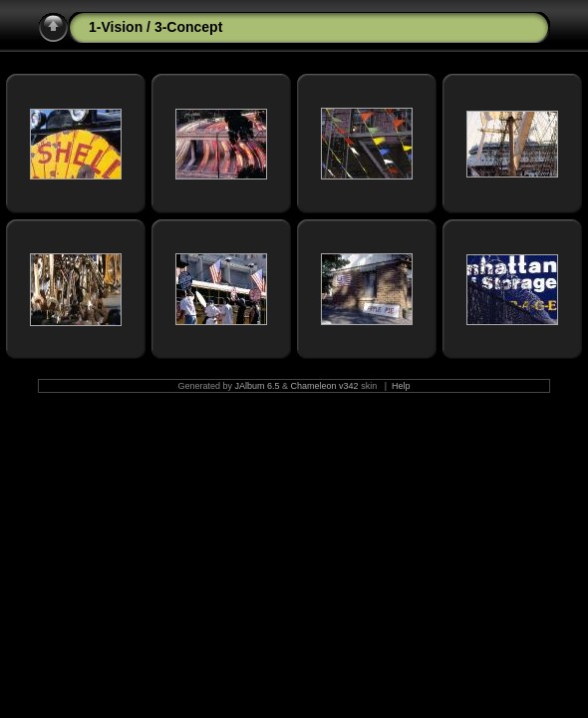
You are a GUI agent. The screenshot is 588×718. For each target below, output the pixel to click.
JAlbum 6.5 (258, 386)
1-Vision (116, 27)
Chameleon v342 (325, 386)
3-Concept (188, 27)
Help (401, 386)
